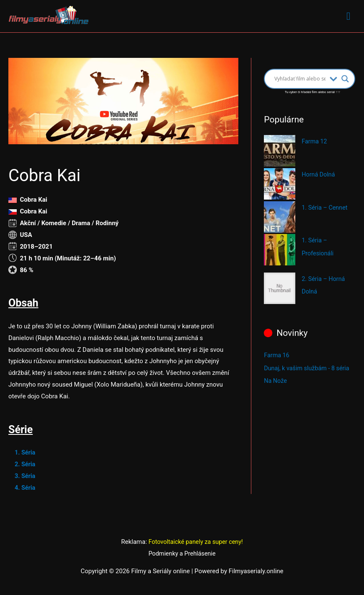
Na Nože (276, 379)
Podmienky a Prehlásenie (182, 554)
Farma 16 (277, 354)
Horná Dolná (319, 175)
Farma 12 (315, 142)
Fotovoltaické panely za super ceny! (196, 542)
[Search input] (300, 79)
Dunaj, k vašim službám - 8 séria (308, 367)
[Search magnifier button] (345, 79)
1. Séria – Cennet (325, 208)
